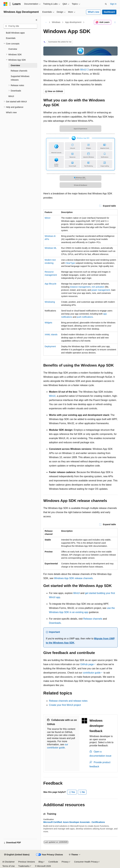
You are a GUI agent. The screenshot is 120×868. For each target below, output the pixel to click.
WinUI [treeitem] (11, 96)
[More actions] (115, 22)
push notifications (85, 317)
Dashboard (109, 12)
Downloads (55, 623)
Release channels (93, 619)
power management (101, 290)
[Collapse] (36, 20)
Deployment (50, 346)
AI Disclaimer (8, 862)
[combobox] (20, 26)
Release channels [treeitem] (19, 71)
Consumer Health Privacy (86, 862)
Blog (41, 862)
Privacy (65, 862)
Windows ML (51, 248)
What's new (93, 12)
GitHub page (87, 664)
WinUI (47, 218)
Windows (56, 22)
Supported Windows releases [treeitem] (20, 78)
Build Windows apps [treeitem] (15, 33)
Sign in (113, 4)
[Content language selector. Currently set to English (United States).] (17, 855)
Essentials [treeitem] (11, 38)
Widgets (48, 323)
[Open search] (106, 4)
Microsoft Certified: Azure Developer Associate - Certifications (74, 822)
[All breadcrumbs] (46, 22)
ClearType (70, 263)
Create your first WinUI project (65, 705)
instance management (80, 287)
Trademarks (24, 866)
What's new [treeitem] (11, 112)
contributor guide (92, 673)
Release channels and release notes (68, 701)
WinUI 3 (84, 70)
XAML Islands (51, 335)
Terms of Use (8, 866)
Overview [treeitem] (13, 49)
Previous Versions (27, 862)
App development (73, 22)
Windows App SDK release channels (73, 578)
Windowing (50, 302)
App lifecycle (51, 284)
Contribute (53, 862)
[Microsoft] (6, 4)
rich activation (98, 287)
